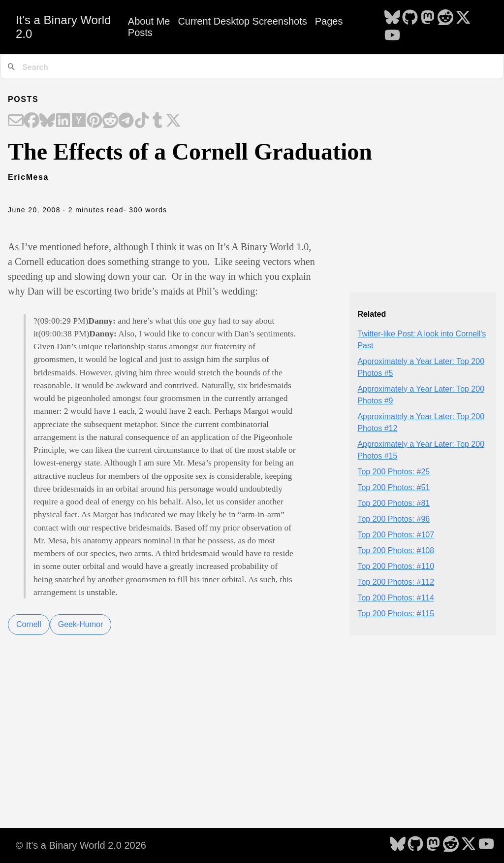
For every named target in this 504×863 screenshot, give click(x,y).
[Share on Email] (16, 121)
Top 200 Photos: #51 (394, 487)
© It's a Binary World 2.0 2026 (81, 845)
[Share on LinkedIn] (63, 121)
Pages (329, 21)
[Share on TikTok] (142, 121)
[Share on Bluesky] (47, 121)
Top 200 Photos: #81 (394, 503)
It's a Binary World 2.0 (63, 27)
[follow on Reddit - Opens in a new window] (445, 18)
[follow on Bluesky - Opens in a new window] (392, 18)
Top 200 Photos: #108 (396, 550)
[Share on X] (173, 121)
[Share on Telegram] (126, 121)
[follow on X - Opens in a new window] (463, 18)
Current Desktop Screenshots (242, 21)
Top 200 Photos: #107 (396, 535)
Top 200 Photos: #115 (396, 614)
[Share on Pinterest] (94, 121)
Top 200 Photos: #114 (396, 598)
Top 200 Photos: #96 (394, 519)
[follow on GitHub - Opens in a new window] (410, 18)
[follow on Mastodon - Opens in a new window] (428, 18)
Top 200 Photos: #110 (396, 566)
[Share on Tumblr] (157, 121)
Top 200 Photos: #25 (394, 472)
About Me (149, 21)
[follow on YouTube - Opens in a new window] (392, 36)
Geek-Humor (81, 624)
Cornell (29, 624)
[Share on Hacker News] (79, 121)
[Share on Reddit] (110, 121)
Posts (140, 33)
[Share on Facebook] (31, 121)
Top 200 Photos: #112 (396, 582)
